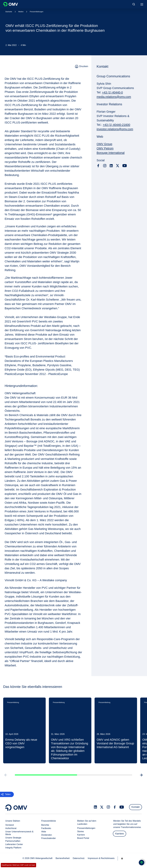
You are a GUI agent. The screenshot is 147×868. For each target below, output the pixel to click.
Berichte (45, 825)
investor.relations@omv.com (115, 129)
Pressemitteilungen (37, 12)
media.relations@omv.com (114, 97)
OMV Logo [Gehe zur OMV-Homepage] (11, 4)
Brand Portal (83, 838)
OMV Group (104, 144)
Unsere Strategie (13, 838)
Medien (21, 12)
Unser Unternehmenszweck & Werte (19, 833)
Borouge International (111, 153)
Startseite (9, 12)
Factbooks (46, 828)
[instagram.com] (105, 166)
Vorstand (9, 825)
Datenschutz (79, 858)
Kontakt (136, 807)
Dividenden (47, 835)
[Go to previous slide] (5, 778)
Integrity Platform (13, 848)
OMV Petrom (105, 148)
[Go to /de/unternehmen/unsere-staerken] (122, 858)
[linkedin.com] (111, 166)
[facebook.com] (98, 166)
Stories (81, 831)
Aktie (44, 832)
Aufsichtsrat (11, 828)
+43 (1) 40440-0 (112, 92)
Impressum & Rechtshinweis (101, 858)
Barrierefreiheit (63, 858)
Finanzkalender (49, 838)
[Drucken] (82, 66)
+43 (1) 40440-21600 (116, 125)
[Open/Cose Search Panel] (134, 4)
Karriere (81, 835)
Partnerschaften (13, 841)
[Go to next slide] (142, 778)
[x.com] (118, 166)
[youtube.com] (125, 166)
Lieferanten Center (14, 844)
